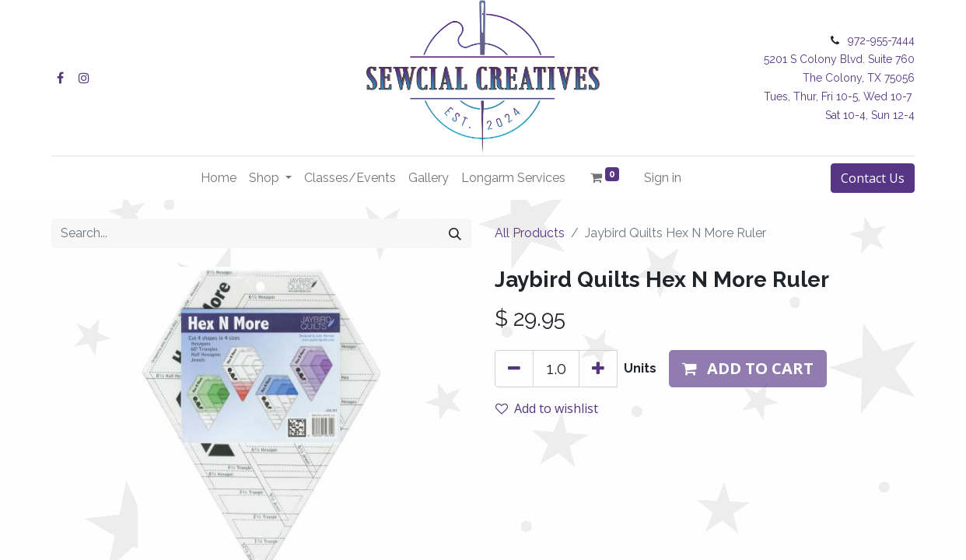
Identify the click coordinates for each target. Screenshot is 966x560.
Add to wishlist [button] (547, 408)
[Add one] (598, 369)
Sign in (663, 178)
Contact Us (873, 178)
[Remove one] (514, 369)
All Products (530, 233)
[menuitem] (219, 178)
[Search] (455, 233)
